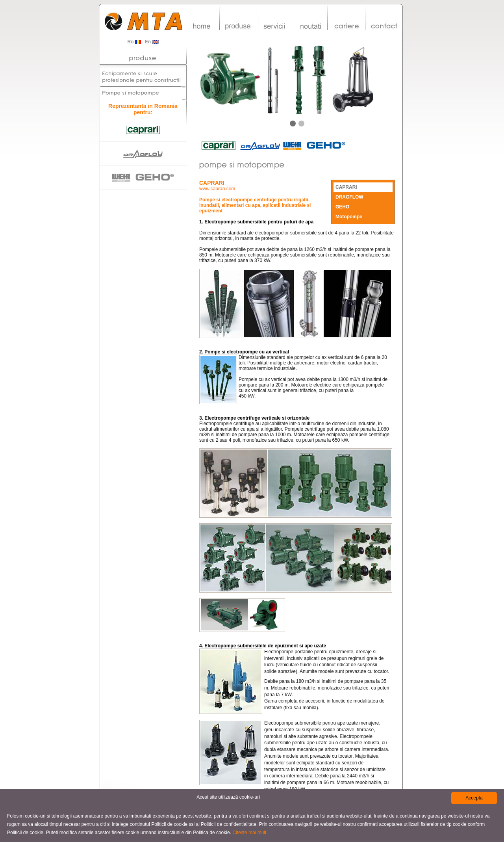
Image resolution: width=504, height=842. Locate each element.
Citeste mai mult (249, 833)
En (152, 42)
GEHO (342, 207)
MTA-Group (144, 23)
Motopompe (349, 217)
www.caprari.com (217, 189)
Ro (134, 42)
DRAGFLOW (349, 197)
